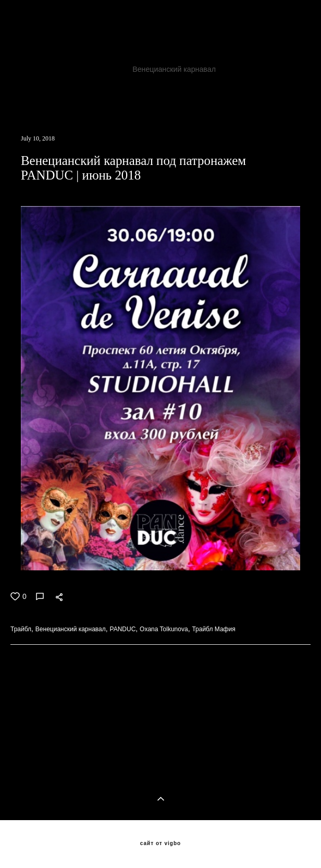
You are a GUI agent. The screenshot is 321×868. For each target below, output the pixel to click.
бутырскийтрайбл (274, 82)
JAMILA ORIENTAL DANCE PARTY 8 (127, 57)
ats (152, 82)
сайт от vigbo (160, 844)
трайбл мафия (36, 82)
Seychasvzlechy (211, 94)
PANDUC (247, 69)
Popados (26, 107)
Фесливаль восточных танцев (238, 44)
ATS (112, 69)
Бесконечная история (137, 44)
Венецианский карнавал (175, 69)
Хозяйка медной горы (48, 44)
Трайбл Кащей (145, 94)
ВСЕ (17, 719)
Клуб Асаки (31, 57)
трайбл (288, 69)
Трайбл (78, 69)
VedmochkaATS (277, 94)
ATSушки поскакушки (90, 107)
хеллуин (26, 94)
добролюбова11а (201, 82)
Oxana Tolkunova (104, 82)
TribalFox (219, 57)
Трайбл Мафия (80, 94)
